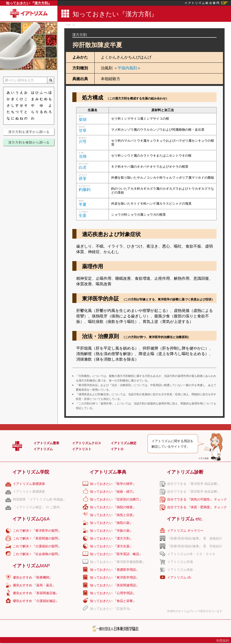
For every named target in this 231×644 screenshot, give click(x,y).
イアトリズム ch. (179, 577)
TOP (68, 25)
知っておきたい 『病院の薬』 (111, 523)
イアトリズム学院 (31, 472)
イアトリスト (82, 449)
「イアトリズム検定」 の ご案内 (36, 507)
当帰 (83, 157)
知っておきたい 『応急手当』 (111, 609)
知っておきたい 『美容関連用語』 (115, 585)
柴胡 (83, 120)
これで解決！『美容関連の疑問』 (37, 538)
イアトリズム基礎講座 (29, 484)
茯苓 (83, 179)
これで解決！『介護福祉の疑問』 (37, 546)
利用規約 (223, 641)
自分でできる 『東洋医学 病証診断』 (194, 484)
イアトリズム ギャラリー (185, 531)
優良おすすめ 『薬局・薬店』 (34, 585)
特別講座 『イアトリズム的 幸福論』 (39, 499)
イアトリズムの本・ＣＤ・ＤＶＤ (191, 554)
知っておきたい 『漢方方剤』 (29, 3)
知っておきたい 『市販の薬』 (111, 531)
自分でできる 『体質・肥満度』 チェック (197, 507)
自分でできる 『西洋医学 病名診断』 (194, 491)
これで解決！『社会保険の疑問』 (37, 554)
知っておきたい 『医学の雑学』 (113, 484)
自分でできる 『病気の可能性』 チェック (197, 499)
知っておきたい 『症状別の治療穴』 (116, 499)
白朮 (83, 168)
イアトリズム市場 (180, 562)
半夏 (83, 205)
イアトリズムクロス (87, 443)
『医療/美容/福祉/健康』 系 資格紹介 (195, 538)
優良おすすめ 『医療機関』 (33, 577)
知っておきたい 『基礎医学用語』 (115, 570)
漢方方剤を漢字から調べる (29, 132)
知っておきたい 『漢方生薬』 (111, 546)
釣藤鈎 (85, 190)
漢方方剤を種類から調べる (29, 142)
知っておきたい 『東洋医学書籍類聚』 (118, 562)
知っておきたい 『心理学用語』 (113, 593)
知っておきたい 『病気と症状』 (113, 515)
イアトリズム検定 (124, 443)
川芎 (83, 142)
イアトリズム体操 (180, 570)
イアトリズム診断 (185, 472)
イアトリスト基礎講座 (29, 491)
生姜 (83, 216)
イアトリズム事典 (108, 472)
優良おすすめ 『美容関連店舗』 (36, 593)
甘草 (83, 131)
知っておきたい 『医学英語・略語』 (116, 554)
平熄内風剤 (127, 68)
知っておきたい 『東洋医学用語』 (115, 577)
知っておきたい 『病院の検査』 (113, 507)
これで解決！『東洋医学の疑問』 (37, 531)
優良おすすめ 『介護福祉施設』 (36, 601)
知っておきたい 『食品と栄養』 (113, 601)
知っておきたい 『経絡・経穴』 (113, 491)
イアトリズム (43, 449)
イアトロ (117, 449)
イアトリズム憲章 (46, 443)
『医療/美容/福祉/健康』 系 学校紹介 (195, 546)
